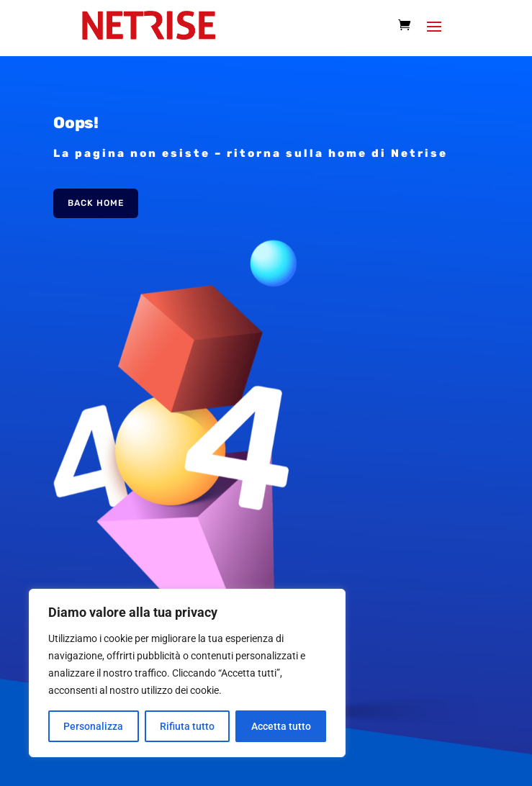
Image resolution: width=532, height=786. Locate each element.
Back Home (96, 203)
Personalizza (93, 726)
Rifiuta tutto (187, 726)
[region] (187, 673)
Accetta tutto (281, 726)
